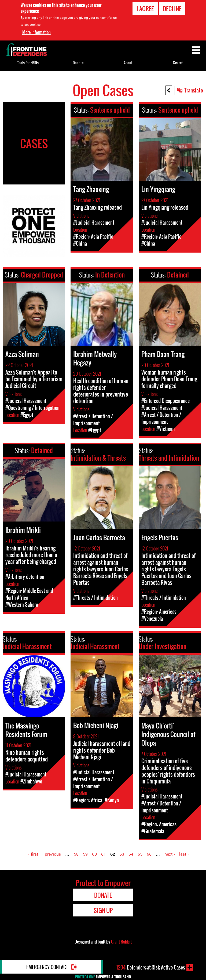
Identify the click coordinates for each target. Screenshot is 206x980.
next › (170, 854)
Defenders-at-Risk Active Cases (151, 967)
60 (94, 854)
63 (122, 854)
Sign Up (103, 910)
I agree (145, 9)
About (128, 63)
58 (76, 854)
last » (184, 854)
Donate (78, 63)
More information (36, 32)
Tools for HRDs (28, 63)
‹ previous (52, 854)
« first (33, 854)
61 (104, 854)
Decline (172, 9)
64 (131, 854)
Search (178, 63)
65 (140, 854)
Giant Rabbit (121, 942)
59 (85, 854)
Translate (194, 90)
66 (149, 854)
